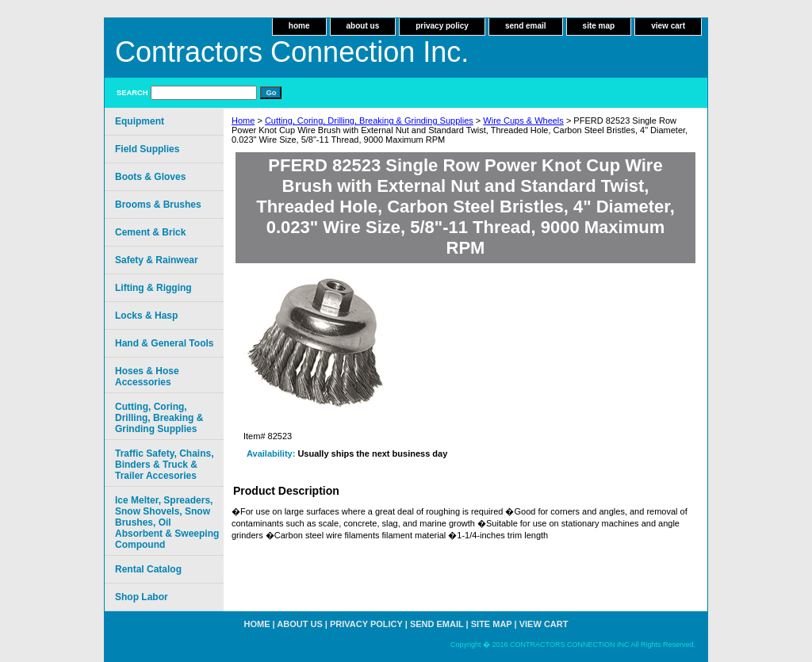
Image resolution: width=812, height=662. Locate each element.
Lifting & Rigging (153, 288)
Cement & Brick (150, 232)
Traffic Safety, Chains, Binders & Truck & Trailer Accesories (164, 465)
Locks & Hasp (146, 316)
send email (526, 26)
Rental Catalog (148, 569)
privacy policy (442, 26)
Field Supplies (147, 149)
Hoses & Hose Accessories (147, 377)
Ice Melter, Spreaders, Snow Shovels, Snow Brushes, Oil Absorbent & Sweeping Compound (167, 522)
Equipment (140, 121)
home (299, 26)
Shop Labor (142, 597)
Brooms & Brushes (158, 205)
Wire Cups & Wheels (523, 121)
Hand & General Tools (164, 343)
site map (599, 26)
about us (363, 26)
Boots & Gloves (150, 177)
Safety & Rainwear (157, 260)
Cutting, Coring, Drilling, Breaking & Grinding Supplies (369, 121)
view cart (668, 26)
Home (243, 121)
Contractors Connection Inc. (292, 52)
